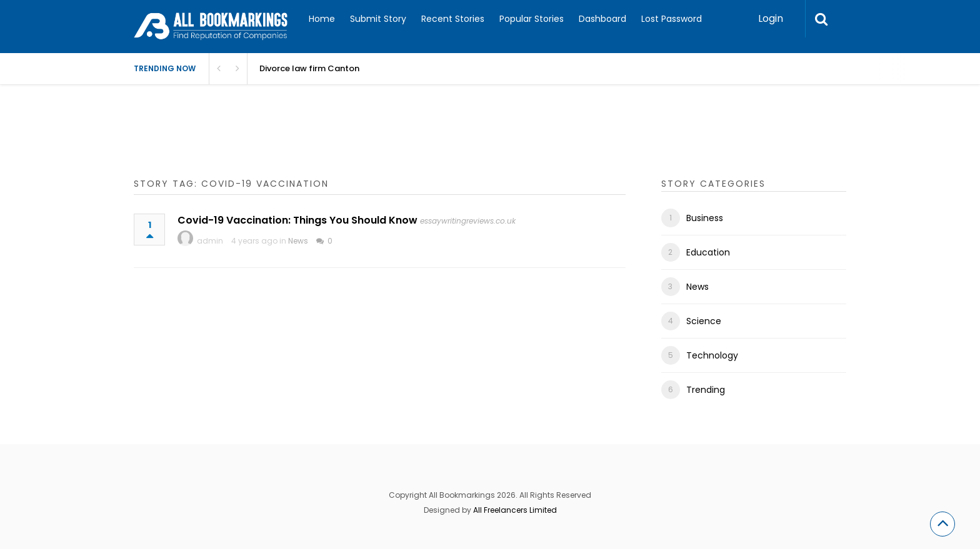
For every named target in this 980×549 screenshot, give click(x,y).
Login (771, 18)
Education (708, 252)
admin (210, 241)
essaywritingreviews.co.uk (468, 221)
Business (705, 218)
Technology (712, 355)
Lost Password (672, 19)
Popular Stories (532, 19)
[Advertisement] (361, 144)
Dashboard (602, 19)
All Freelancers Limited (515, 510)
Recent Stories (453, 19)
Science (704, 321)
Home (322, 19)
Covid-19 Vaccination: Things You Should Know (297, 220)
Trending (706, 390)
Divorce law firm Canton (309, 68)
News (298, 241)
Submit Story (378, 19)
